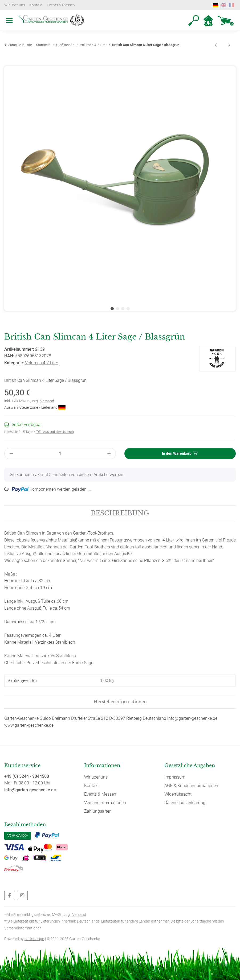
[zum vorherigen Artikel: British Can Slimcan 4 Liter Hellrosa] (216, 45)
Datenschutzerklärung (185, 803)
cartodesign (34, 939)
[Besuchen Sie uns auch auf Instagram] (22, 896)
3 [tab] (123, 309)
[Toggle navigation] (8, 15)
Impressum (175, 777)
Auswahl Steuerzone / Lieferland (35, 407)
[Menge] (60, 454)
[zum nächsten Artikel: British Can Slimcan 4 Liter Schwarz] (229, 45)
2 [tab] (117, 309)
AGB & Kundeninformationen (191, 786)
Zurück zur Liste (20, 45)
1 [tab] (112, 309)
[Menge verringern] (11, 454)
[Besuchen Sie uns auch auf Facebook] (10, 896)
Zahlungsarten (98, 811)
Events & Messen (61, 5)
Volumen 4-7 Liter (42, 363)
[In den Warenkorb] (9, 63)
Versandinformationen (105, 803)
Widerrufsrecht (178, 794)
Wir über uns (15, 5)
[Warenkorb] (226, 20)
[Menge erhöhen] (109, 454)
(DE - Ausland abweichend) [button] (55, 432)
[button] (194, 20)
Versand (47, 401)
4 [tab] (128, 309)
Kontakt (36, 5)
